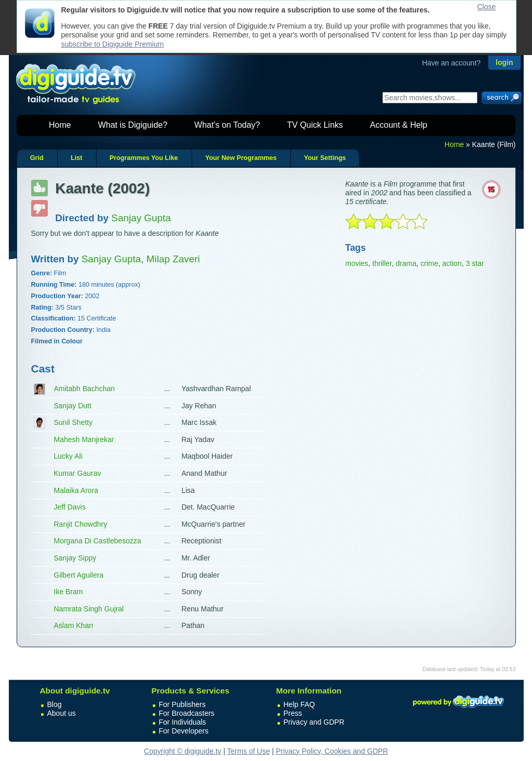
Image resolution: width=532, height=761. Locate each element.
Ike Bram (69, 592)
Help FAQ (300, 704)
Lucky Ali (68, 456)
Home (60, 125)
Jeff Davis (70, 507)
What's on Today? (227, 125)
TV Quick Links (315, 125)
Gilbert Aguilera (79, 575)
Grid (37, 158)
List (76, 158)
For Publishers (182, 704)
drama (406, 263)
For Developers (184, 731)
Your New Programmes (241, 158)
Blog (55, 704)
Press (293, 713)
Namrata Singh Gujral (89, 609)
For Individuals (183, 722)
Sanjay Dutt (73, 406)
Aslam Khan (74, 625)
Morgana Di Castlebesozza (98, 541)
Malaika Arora (76, 490)
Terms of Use (248, 751)
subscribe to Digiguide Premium (113, 44)
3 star (475, 263)
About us (62, 713)
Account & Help (398, 125)
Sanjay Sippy (75, 558)
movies (357, 263)
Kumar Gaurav (78, 473)
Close (487, 7)
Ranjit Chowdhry (81, 524)
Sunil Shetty (74, 422)
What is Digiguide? (133, 125)
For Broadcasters (187, 713)
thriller (382, 263)
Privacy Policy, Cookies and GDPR (332, 751)
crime (429, 263)
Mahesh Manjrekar (84, 439)
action (452, 263)
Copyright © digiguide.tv (183, 751)
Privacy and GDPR (314, 722)
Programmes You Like (144, 158)
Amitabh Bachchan (85, 389)
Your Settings (325, 158)
